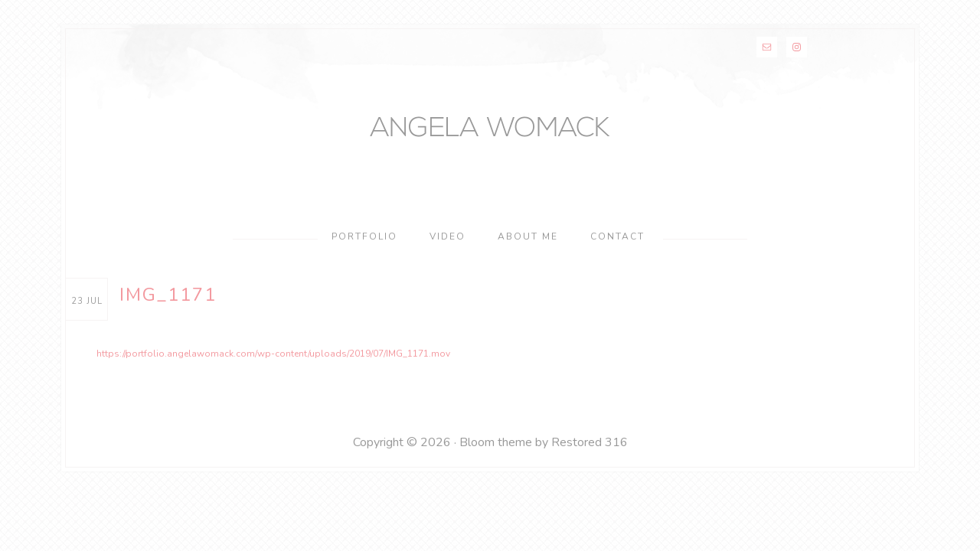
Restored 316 (590, 445)
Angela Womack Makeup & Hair (490, 132)
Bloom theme (496, 445)
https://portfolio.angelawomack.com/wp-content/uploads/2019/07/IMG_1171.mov (237, 358)
